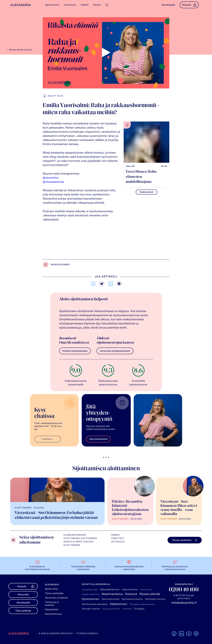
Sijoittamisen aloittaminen (80, 538)
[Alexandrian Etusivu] (20, 5)
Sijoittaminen (72, 545)
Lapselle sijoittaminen (91, 594)
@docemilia (51, 178)
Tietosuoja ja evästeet (52, 604)
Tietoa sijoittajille (54, 593)
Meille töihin (52, 589)
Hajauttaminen (130, 590)
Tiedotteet (117, 538)
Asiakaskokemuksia (90, 590)
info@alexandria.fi (184, 603)
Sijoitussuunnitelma (132, 599)
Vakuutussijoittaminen (111, 609)
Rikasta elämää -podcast (19, 50)
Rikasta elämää (60, 265)
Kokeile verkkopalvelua (75, 351)
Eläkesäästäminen (75, 535)
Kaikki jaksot (146, 192)
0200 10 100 (184, 590)
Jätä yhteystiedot (98, 439)
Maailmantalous (112, 594)
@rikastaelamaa (53, 182)
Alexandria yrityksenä (56, 598)
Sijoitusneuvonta (110, 599)
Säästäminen (119, 604)
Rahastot (131, 594)
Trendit (115, 535)
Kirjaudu (189, 5)
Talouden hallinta (91, 609)
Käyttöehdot (52, 610)
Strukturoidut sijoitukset (95, 604)
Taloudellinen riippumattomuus (142, 604)
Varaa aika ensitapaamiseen (115, 351)
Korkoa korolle (146, 590)
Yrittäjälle (118, 542)
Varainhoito (127, 609)
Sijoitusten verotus (155, 599)
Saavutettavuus (53, 614)
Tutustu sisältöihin (185, 540)
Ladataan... (48, 439)
